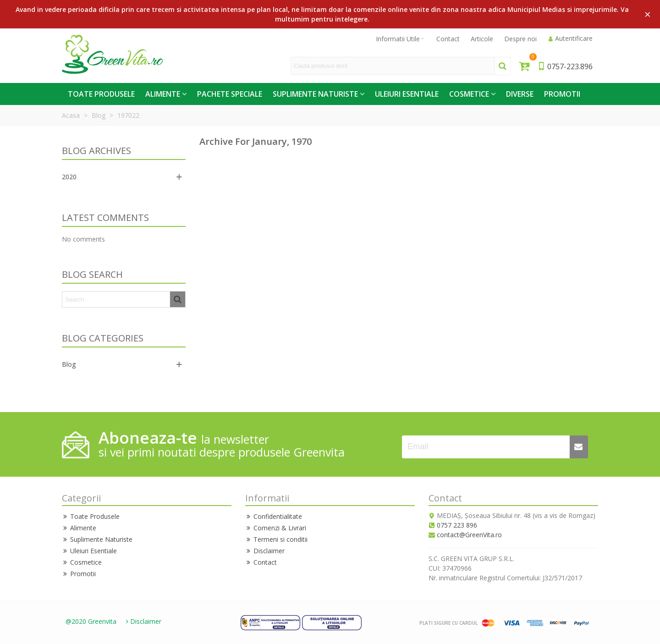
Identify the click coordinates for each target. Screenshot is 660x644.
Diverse (520, 94)
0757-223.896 (565, 66)
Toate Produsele (101, 94)
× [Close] (648, 14)
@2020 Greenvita (91, 621)
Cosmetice (469, 94)
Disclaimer (265, 551)
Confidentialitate (274, 516)
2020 (69, 177)
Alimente (163, 94)
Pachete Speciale (230, 94)
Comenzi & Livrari (276, 528)
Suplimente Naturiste (315, 94)
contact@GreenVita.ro (469, 535)
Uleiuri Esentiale (407, 94)
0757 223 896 (457, 525)
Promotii (562, 94)
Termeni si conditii (276, 539)
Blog (69, 364)
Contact (261, 562)
